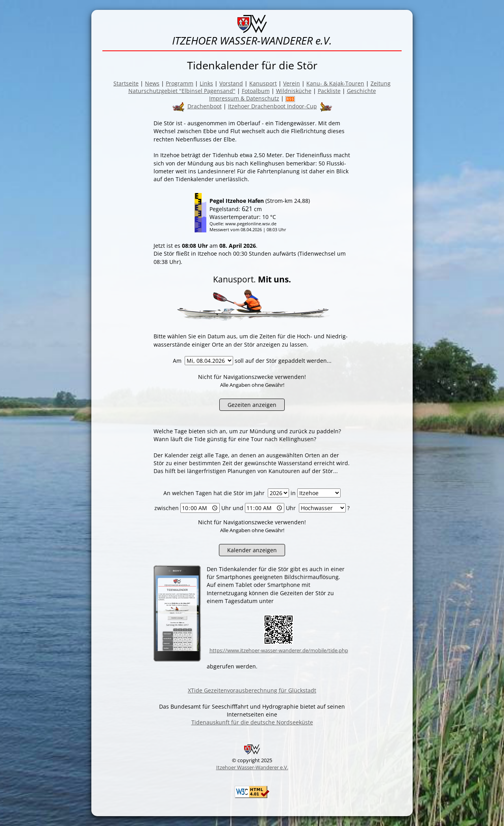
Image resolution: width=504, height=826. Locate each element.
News (152, 83)
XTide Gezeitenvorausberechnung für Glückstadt (252, 690)
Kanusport (263, 83)
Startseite (126, 83)
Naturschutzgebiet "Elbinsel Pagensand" (182, 91)
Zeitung (381, 83)
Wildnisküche (294, 91)
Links (206, 83)
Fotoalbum (256, 91)
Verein (292, 83)
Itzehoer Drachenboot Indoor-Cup (272, 106)
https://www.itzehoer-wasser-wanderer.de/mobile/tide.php (279, 650)
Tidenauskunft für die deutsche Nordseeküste (252, 722)
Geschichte (361, 91)
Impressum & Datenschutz (244, 98)
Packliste (329, 91)
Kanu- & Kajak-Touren (335, 83)
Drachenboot (205, 106)
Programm (180, 83)
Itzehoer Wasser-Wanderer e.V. (252, 767)
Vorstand (231, 83)
